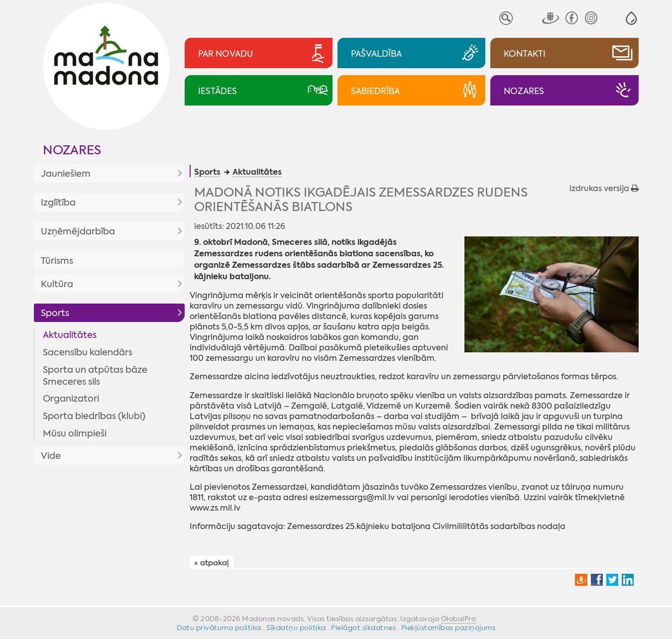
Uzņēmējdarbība (78, 231)
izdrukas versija (604, 188)
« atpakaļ (212, 563)
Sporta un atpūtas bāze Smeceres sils (95, 376)
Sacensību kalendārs (88, 352)
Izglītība (58, 203)
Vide (51, 456)
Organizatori (71, 399)
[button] (631, 18)
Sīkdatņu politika (296, 628)
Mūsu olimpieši (75, 433)
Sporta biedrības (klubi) (94, 416)
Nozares (72, 150)
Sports (55, 313)
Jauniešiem (66, 174)
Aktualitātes (70, 335)
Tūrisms (57, 261)
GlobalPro (459, 619)
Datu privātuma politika (219, 628)
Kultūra (57, 284)
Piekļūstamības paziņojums (448, 628)
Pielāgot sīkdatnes (363, 628)
